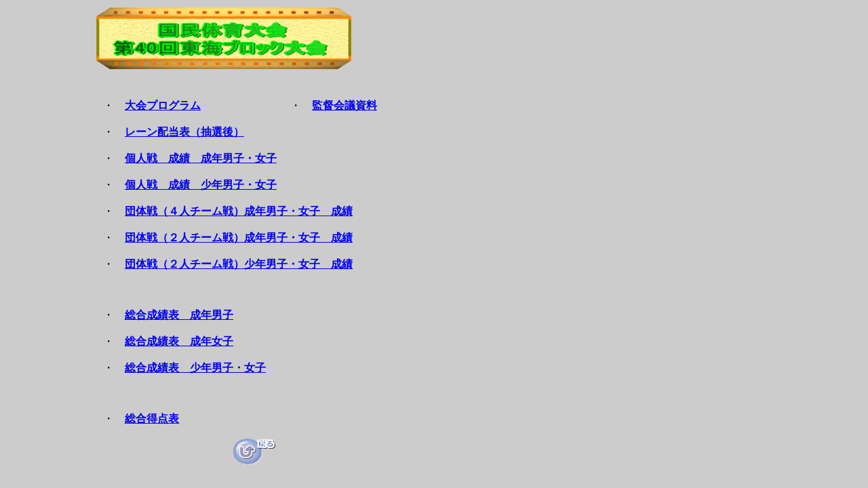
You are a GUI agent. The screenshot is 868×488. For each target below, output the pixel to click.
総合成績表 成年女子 (179, 341)
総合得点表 (152, 419)
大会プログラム (163, 105)
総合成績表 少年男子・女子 (195, 368)
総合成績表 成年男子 (179, 315)
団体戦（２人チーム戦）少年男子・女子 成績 (239, 264)
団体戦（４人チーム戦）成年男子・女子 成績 (239, 211)
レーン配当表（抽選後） (184, 132)
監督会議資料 (344, 105)
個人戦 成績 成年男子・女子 (201, 158)
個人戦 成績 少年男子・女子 (201, 185)
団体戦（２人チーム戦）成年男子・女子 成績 (239, 238)
